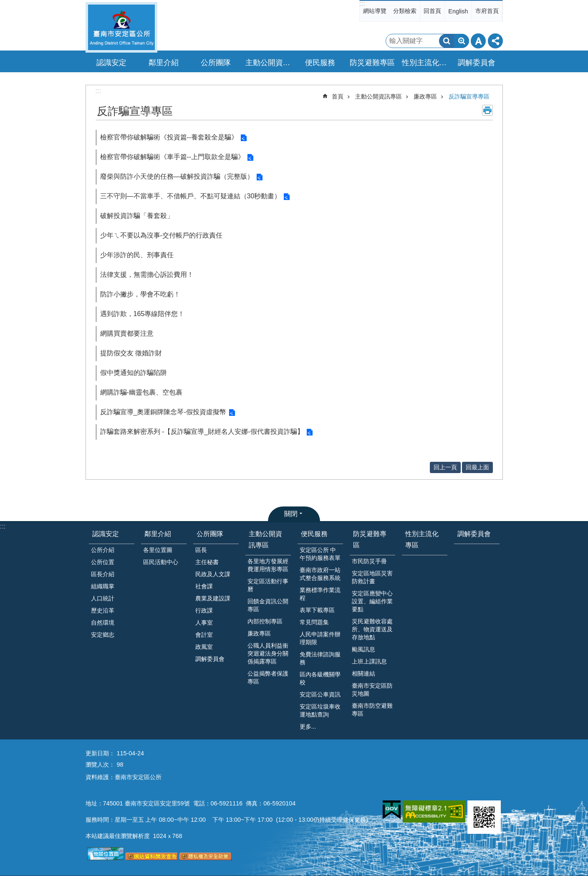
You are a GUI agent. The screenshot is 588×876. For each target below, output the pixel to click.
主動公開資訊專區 (379, 96)
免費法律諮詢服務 (320, 658)
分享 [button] (495, 41)
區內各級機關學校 (320, 678)
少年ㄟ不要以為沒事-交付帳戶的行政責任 (161, 235)
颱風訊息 (363, 649)
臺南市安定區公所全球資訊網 (121, 27)
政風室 (204, 647)
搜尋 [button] (447, 41)
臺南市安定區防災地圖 (372, 690)
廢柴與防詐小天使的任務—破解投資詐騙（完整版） (177, 176)
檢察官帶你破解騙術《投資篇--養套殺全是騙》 (169, 137)
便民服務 (314, 534)
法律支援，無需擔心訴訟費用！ (147, 275)
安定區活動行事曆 (268, 585)
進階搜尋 (462, 41)
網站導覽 (375, 11)
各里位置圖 (158, 550)
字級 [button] (478, 41)
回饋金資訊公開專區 (268, 605)
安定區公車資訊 (320, 694)
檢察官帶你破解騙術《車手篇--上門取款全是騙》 (173, 157)
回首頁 (432, 11)
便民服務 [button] (320, 63)
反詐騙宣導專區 (469, 96)
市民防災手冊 (369, 561)
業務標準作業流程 (320, 594)
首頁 (338, 96)
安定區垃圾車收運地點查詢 (320, 710)
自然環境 (103, 623)
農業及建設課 (213, 598)
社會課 (204, 586)
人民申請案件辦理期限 (320, 638)
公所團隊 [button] (216, 63)
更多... (308, 727)
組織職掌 (103, 586)
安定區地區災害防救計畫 (372, 577)
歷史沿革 (103, 610)
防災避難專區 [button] (372, 63)
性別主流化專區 (426, 63)
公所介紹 (103, 550)
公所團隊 (210, 534)
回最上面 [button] (477, 467)
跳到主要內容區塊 (4, 4)
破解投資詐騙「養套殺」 (137, 216)
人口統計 (103, 598)
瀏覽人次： (100, 765)
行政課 (204, 610)
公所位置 (103, 562)
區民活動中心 (161, 562)
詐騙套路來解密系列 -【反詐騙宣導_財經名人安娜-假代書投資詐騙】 (202, 432)
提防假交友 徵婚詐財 (131, 353)
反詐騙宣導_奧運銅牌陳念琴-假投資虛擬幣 (163, 412)
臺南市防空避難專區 (372, 710)
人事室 (204, 623)
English (458, 11)
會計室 (204, 635)
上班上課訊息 (369, 661)
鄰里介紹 (158, 534)
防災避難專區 (370, 539)
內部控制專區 (265, 621)
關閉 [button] (291, 514)
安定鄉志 (103, 635)
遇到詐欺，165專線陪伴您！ (143, 314)
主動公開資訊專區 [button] (269, 63)
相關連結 (363, 673)
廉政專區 (425, 96)
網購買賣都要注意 (127, 333)
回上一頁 (445, 467)
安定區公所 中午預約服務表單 (320, 554)
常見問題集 (314, 622)
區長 (201, 550)
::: (362, 4)
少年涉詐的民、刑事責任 (137, 255)
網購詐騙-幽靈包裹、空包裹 (141, 392)
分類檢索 (405, 11)
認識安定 (106, 534)
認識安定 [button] (111, 63)
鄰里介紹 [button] (164, 63)
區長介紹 (103, 574)
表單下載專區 (317, 610)
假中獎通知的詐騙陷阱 (134, 373)
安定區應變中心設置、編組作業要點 (372, 601)
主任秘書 (207, 562)
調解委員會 (477, 63)
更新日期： (100, 753)
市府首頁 (487, 11)
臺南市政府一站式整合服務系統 (320, 574)
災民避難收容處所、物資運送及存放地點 (372, 629)
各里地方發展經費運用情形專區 (268, 565)
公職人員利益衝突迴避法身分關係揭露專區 (268, 653)
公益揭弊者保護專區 (268, 677)
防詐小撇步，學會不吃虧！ (140, 294)
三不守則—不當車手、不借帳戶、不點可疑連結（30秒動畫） (191, 196)
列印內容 (487, 110)
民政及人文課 (213, 574)
